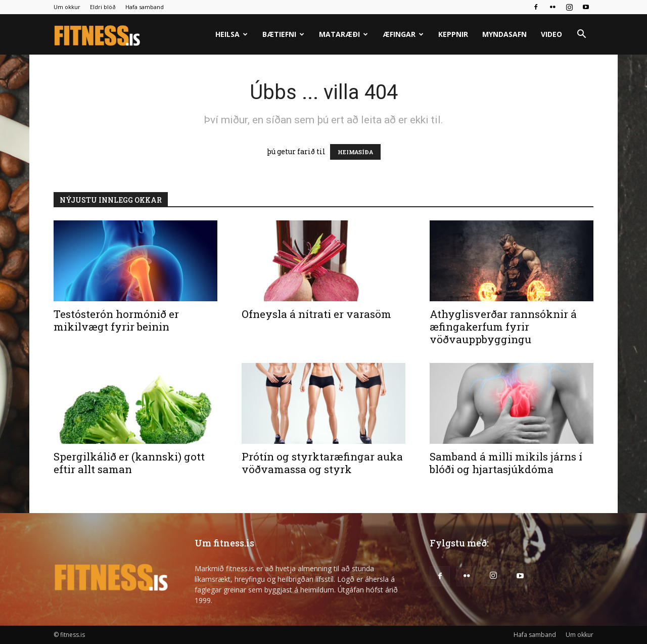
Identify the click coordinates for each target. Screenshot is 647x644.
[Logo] (98, 35)
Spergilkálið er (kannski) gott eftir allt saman (129, 463)
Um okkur (67, 7)
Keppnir (453, 34)
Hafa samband (145, 7)
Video (551, 34)
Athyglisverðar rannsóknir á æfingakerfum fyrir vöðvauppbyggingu (503, 327)
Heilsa (232, 34)
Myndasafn (504, 34)
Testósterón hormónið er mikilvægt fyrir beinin (116, 320)
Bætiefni (283, 34)
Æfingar (403, 34)
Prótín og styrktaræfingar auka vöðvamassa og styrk (322, 463)
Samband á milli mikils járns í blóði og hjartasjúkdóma (506, 463)
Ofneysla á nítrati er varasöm (316, 314)
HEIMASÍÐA (355, 152)
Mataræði (343, 34)
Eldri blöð (103, 7)
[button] (581, 35)
